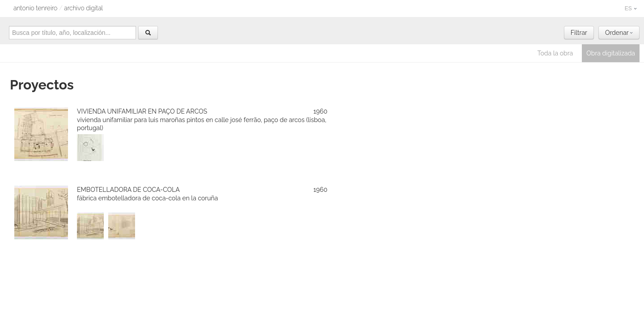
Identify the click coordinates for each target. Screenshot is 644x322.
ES (631, 8)
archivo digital (83, 8)
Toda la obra (555, 53)
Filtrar (579, 33)
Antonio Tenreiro (35, 8)
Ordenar (619, 33)
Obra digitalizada (611, 53)
